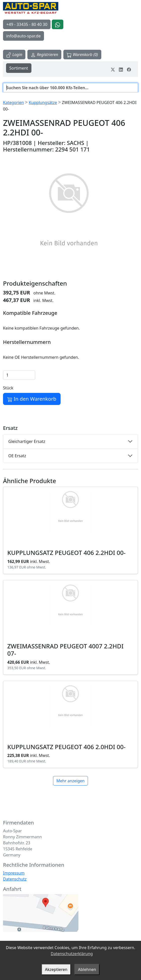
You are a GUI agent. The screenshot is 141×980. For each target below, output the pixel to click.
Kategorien (13, 102)
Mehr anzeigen (70, 781)
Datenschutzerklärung (72, 954)
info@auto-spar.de (23, 36)
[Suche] (70, 88)
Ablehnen (87, 969)
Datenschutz (15, 879)
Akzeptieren (56, 969)
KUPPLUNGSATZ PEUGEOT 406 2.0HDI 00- (66, 747)
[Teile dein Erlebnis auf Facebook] (129, 69)
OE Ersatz (17, 456)
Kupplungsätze (43, 102)
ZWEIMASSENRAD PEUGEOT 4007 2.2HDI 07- (65, 650)
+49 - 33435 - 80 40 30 (27, 24)
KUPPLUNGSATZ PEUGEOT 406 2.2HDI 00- (66, 553)
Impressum (14, 873)
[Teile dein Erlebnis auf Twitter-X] (113, 69)
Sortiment (19, 68)
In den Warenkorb (32, 399)
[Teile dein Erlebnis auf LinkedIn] (121, 69)
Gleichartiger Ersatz (27, 441)
